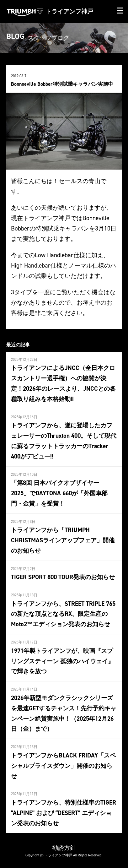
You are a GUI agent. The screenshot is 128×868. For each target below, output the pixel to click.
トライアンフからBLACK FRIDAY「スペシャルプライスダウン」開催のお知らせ (63, 766)
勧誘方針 (64, 848)
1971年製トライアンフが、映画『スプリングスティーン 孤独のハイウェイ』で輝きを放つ (62, 661)
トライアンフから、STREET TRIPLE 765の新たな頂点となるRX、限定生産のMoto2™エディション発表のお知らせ (63, 614)
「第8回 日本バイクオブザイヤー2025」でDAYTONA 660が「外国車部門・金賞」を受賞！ (59, 493)
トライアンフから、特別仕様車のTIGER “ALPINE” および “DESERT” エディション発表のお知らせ (64, 813)
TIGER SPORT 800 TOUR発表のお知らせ (63, 577)
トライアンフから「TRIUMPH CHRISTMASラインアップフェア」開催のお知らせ (63, 540)
